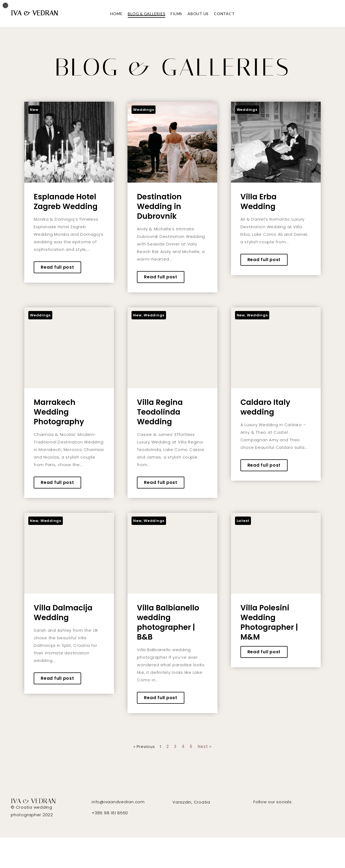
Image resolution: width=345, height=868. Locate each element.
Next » (205, 746)
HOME (116, 14)
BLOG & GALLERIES (146, 14)
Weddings (144, 110)
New (34, 110)
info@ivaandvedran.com (118, 802)
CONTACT (224, 14)
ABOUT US (198, 14)
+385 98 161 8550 (110, 813)
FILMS (176, 14)
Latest (243, 521)
